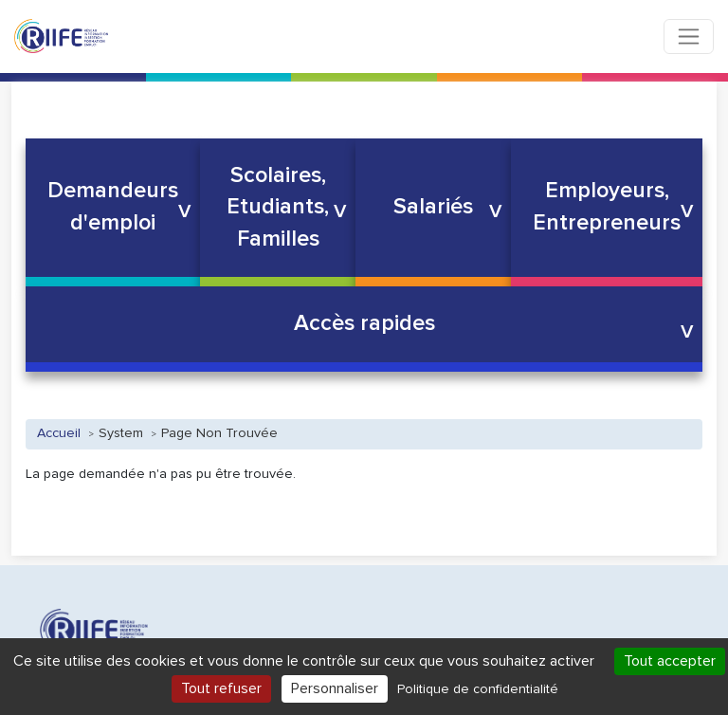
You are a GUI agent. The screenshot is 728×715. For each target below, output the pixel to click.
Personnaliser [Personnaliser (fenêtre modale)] (335, 688)
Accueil (59, 433)
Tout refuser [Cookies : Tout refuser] (221, 688)
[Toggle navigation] (689, 37)
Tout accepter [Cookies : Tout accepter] (670, 661)
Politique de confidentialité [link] (478, 689)
